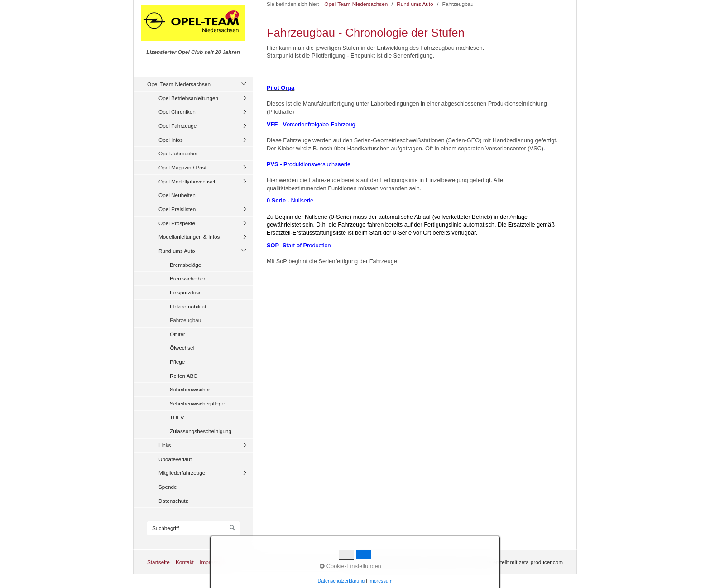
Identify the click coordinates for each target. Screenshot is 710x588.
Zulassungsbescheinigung (201, 431)
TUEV (177, 417)
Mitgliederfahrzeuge (182, 473)
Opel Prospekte (177, 223)
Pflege (177, 362)
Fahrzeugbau (185, 320)
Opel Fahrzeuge (177, 126)
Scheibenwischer (190, 389)
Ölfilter (177, 334)
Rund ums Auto (177, 251)
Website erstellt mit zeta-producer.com (518, 562)
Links (165, 445)
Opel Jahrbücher (178, 153)
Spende (168, 487)
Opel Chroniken (177, 112)
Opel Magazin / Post (182, 167)
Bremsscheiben (188, 278)
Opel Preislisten (177, 209)
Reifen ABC (184, 376)
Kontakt (185, 562)
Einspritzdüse (186, 292)
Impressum (213, 562)
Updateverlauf (175, 459)
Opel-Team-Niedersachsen (179, 84)
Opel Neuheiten (177, 195)
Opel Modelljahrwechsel (187, 181)
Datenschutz (173, 501)
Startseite (158, 562)
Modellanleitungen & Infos (189, 237)
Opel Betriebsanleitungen (188, 98)
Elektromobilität (188, 306)
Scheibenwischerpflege (197, 403)
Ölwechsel (182, 348)
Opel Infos (171, 140)
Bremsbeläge (185, 265)
